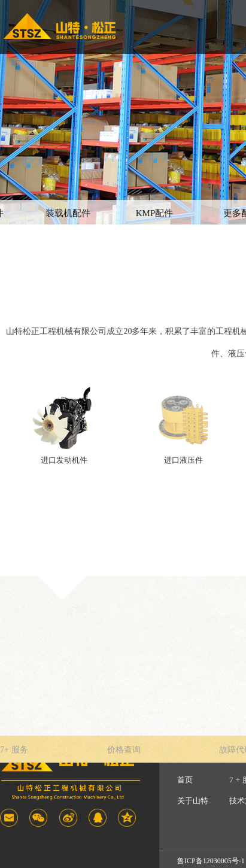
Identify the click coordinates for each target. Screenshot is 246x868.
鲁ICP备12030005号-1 (211, 861)
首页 (185, 780)
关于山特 (193, 801)
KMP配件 (155, 213)
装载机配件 (68, 213)
